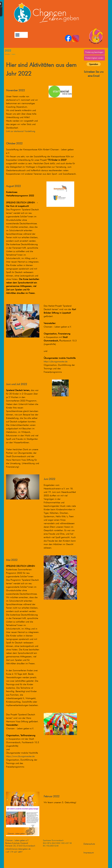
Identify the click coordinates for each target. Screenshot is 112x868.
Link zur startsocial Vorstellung (21, 131)
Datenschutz (89, 844)
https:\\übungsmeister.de (56, 361)
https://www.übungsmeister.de (20, 756)
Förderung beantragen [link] (94, 52)
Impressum (89, 853)
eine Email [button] (94, 76)
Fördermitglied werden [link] (94, 58)
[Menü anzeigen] (17, 35)
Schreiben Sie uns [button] (94, 72)
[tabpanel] (94, 74)
